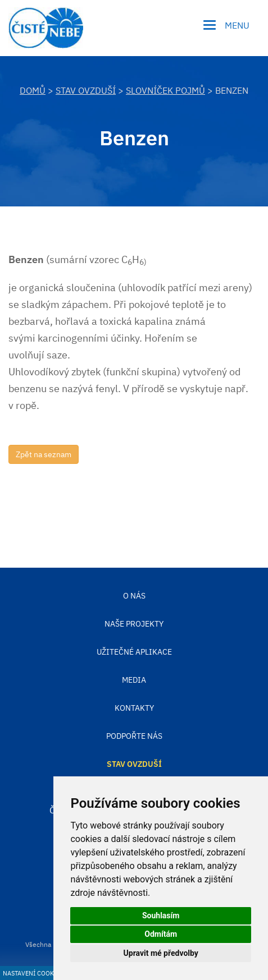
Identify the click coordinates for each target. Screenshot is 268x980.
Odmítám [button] (161, 934)
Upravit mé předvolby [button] (161, 953)
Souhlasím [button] (161, 915)
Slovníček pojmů (165, 90)
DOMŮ (33, 90)
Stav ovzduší (86, 90)
